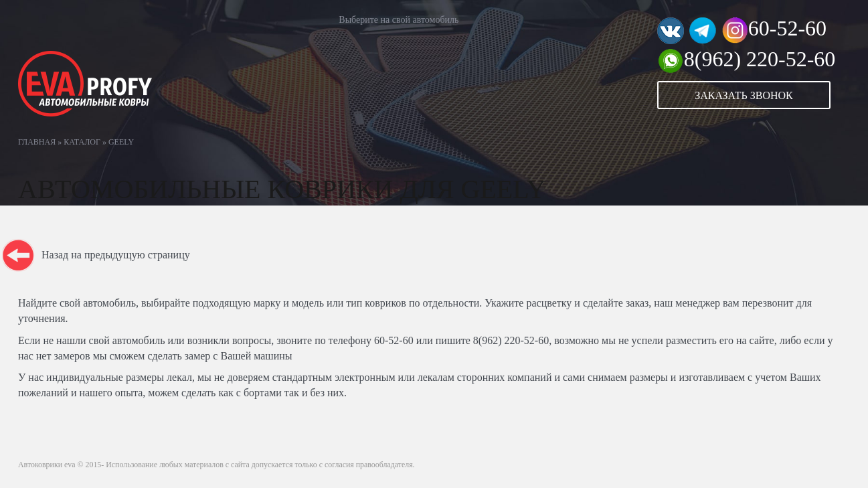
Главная (37, 142)
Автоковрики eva (47, 465)
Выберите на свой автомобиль (399, 20)
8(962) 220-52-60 (760, 59)
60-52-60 (787, 28)
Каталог (82, 142)
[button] (754, 95)
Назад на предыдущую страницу (116, 255)
